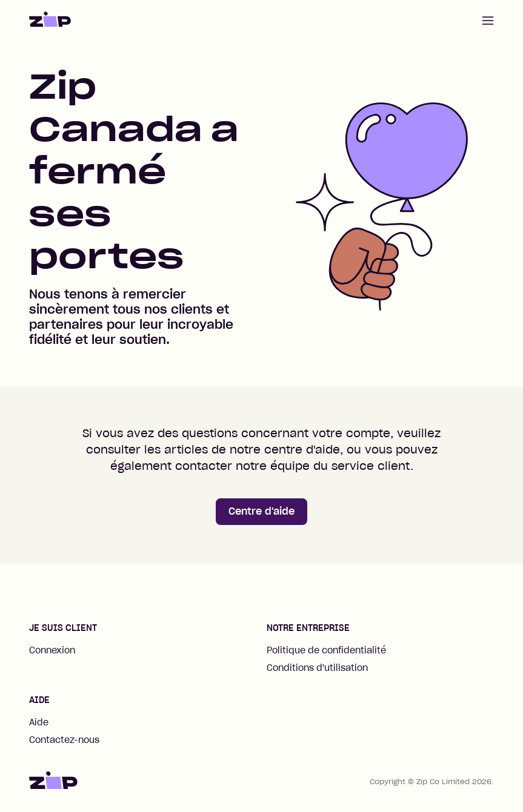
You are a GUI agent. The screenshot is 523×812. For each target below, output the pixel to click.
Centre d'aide (261, 511)
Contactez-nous (64, 740)
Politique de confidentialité (326, 650)
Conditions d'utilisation (317, 668)
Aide (39, 722)
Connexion (52, 650)
